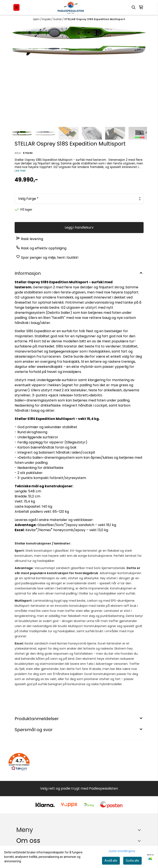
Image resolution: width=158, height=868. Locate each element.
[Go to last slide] (18, 133)
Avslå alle (111, 861)
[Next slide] (140, 133)
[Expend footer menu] (140, 830)
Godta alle (132, 861)
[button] (19, 762)
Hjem (37, 19)
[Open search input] (134, 7)
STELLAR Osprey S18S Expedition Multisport (95, 19)
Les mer (20, 171)
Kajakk (47, 19)
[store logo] (71, 7)
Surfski (58, 19)
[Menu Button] (16, 7)
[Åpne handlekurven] (141, 7)
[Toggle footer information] (140, 841)
